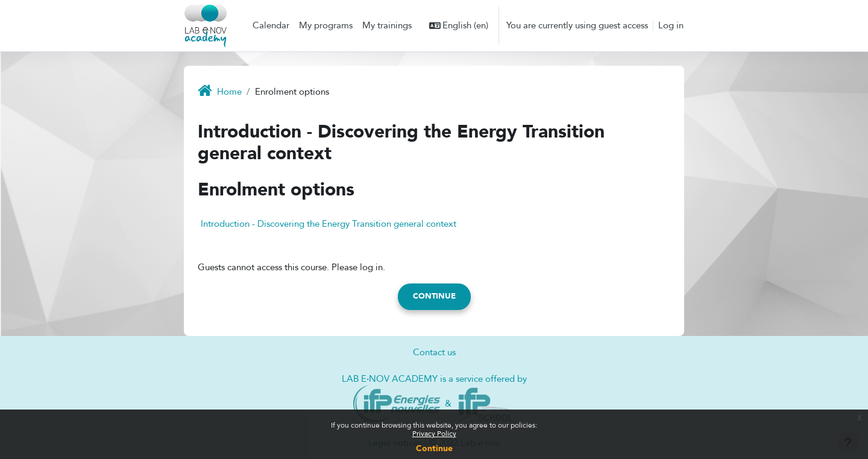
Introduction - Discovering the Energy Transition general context (329, 224)
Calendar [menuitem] (271, 25)
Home (229, 92)
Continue (434, 448)
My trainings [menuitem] (387, 25)
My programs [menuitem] (326, 25)
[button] (459, 26)
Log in (671, 25)
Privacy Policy (434, 434)
